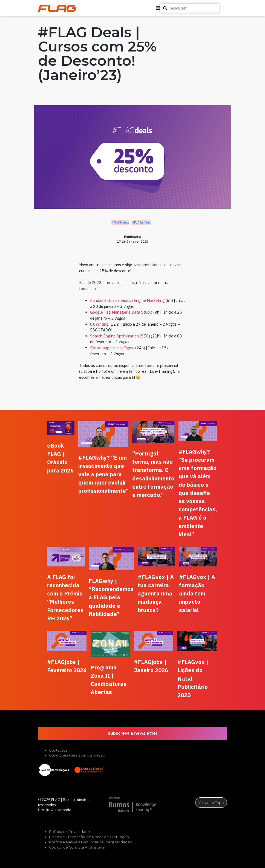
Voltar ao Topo (211, 803)
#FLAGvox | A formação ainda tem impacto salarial (197, 594)
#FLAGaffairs (141, 222)
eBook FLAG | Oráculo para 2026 (60, 458)
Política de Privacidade (70, 832)
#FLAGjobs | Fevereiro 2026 (67, 666)
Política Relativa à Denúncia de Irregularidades (90, 842)
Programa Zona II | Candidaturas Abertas (109, 680)
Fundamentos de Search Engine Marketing (127, 300)
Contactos (58, 750)
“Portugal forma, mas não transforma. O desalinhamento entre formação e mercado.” (153, 474)
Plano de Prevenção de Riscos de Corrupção (89, 837)
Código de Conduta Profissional (77, 847)
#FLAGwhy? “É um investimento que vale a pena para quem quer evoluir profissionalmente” (103, 474)
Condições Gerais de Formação (77, 755)
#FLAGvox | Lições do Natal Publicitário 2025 (193, 678)
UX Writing (99, 324)
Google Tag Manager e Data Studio (121, 312)
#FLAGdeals (120, 222)
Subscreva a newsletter (132, 733)
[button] (240, 8)
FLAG (56, 800)
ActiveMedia (61, 810)
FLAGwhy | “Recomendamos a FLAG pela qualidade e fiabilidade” (111, 597)
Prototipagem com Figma (112, 348)
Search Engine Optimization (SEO (119, 336)
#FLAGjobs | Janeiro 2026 (151, 666)
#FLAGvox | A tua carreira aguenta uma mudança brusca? (156, 594)
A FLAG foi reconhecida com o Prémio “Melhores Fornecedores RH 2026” (65, 598)
